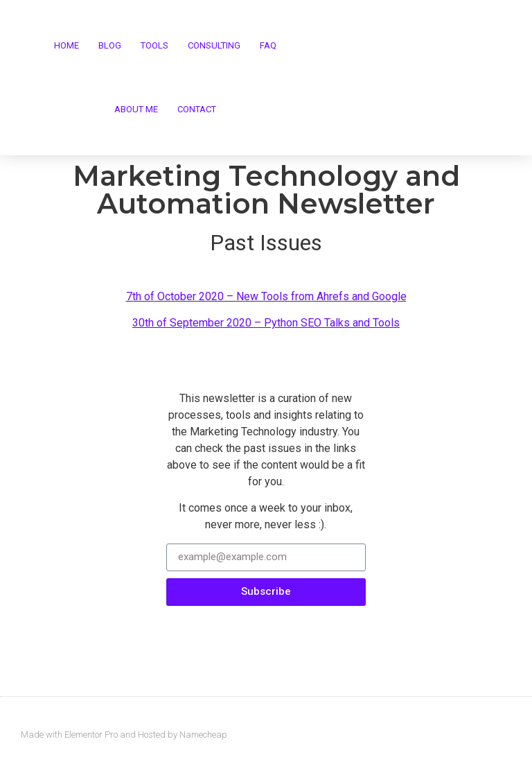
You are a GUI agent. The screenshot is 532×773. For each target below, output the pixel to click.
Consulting (214, 45)
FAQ (268, 45)
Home (66, 45)
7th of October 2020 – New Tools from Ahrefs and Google (266, 296)
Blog (110, 45)
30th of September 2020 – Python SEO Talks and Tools (266, 323)
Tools (154, 45)
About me (136, 109)
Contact (197, 109)
